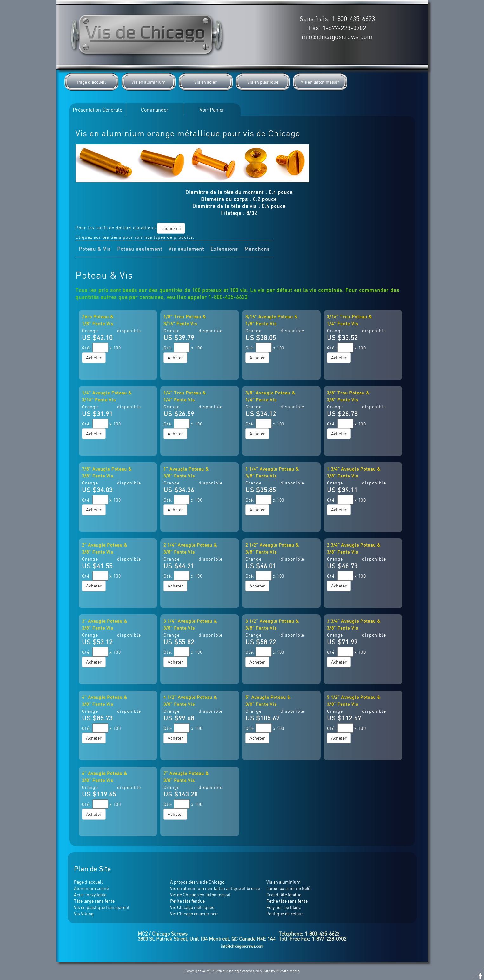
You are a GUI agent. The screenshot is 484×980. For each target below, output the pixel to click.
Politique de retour (285, 914)
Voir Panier (212, 110)
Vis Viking (84, 914)
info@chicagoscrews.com (337, 37)
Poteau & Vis (95, 249)
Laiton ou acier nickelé (288, 888)
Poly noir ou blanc (284, 907)
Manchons (257, 249)
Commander (155, 110)
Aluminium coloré (91, 888)
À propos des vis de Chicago (197, 882)
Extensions (224, 249)
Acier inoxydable (90, 895)
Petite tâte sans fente (287, 901)
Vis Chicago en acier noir (194, 914)
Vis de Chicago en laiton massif (200, 895)
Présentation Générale (97, 110)
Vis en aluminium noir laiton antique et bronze (215, 888)
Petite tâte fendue (187, 901)
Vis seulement (186, 249)
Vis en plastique (263, 82)
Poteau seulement (140, 249)
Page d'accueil (91, 82)
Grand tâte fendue (284, 895)
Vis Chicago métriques (192, 907)
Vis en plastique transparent (102, 907)
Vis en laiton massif (320, 82)
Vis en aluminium (148, 82)
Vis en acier (206, 82)
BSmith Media (288, 971)
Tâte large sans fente (94, 901)
